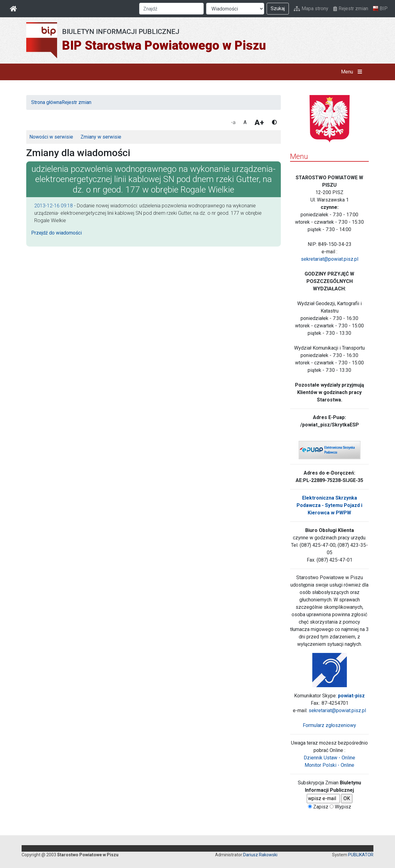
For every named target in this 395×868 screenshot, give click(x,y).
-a (233, 122)
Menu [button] (353, 72)
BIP (380, 9)
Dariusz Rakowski (260, 855)
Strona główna (46, 102)
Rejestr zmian (351, 8)
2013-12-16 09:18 (54, 206)
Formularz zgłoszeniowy (329, 725)
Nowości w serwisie (51, 137)
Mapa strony (311, 8)
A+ (259, 123)
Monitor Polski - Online (329, 765)
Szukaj (278, 8)
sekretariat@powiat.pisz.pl (330, 259)
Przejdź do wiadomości (56, 233)
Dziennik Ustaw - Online (329, 758)
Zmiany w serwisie (101, 137)
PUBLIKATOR (361, 855)
